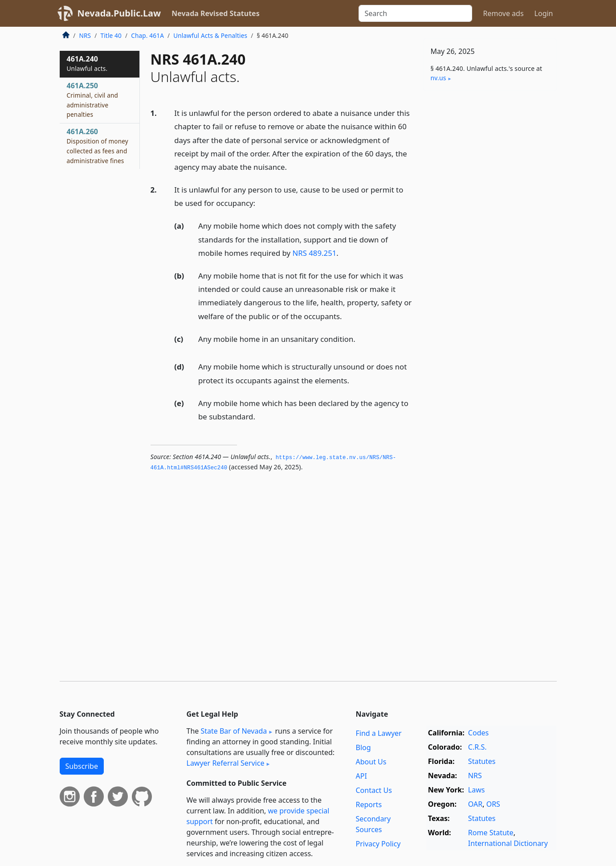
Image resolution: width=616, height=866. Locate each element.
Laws (477, 790)
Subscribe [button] (82, 766)
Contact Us (374, 790)
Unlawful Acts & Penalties (210, 35)
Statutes (482, 761)
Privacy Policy (378, 844)
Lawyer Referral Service (226, 763)
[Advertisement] (490, 237)
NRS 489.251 (314, 253)
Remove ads (503, 13)
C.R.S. (477, 747)
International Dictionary (508, 843)
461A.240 (87, 63)
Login (544, 13)
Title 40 (111, 35)
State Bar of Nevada (234, 731)
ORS (493, 804)
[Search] (415, 13)
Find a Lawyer (379, 733)
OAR (475, 804)
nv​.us (439, 78)
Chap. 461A (147, 35)
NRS (85, 35)
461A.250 (93, 100)
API (361, 776)
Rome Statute (491, 833)
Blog (363, 747)
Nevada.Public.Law (119, 13)
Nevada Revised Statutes (216, 13)
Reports (369, 804)
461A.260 (98, 146)
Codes (478, 733)
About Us (371, 762)
